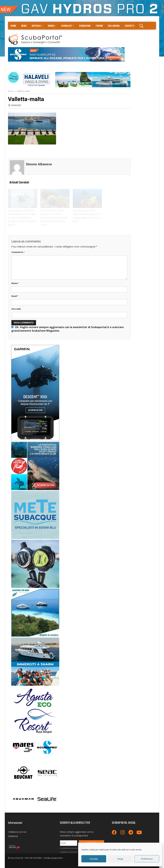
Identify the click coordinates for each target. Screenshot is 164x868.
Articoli (36, 26)
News (24, 26)
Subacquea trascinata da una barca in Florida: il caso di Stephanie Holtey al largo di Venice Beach (23, 218)
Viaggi (51, 26)
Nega (120, 859)
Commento (18, 252)
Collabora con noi (17, 832)
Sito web (16, 309)
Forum (99, 26)
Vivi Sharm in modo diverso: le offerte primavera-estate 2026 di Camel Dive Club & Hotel (54, 218)
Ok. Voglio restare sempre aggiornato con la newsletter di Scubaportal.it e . (68, 329)
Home (13, 26)
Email (15, 296)
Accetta (94, 859)
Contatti (129, 26)
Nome (15, 283)
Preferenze (147, 859)
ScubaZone (85, 26)
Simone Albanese (39, 164)
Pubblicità (13, 836)
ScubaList (67, 26)
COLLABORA (114, 26)
